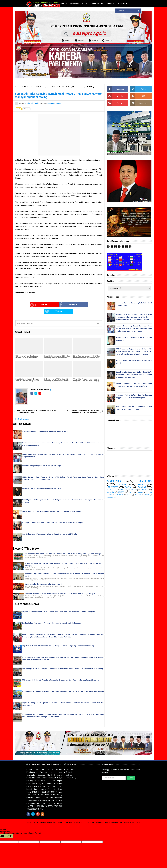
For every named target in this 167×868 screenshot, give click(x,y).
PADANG (138, 495)
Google (25, 305)
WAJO (131, 492)
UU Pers (69, 768)
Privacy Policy (71, 771)
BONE (121, 490)
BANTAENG (26, 87)
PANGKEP (144, 490)
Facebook (54, 305)
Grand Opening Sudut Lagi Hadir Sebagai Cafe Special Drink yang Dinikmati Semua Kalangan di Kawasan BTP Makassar (134, 375)
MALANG (110, 492)
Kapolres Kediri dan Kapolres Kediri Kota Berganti (43, 577)
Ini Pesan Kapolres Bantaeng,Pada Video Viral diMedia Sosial (45, 425)
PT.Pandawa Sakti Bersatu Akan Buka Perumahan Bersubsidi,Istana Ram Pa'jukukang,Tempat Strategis (63, 547)
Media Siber (136, 815)
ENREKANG (133, 490)
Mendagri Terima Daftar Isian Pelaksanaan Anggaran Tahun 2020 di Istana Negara (53, 516)
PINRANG (140, 492)
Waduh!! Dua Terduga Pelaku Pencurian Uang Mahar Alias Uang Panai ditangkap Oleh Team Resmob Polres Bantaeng (86, 374)
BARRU (141, 485)
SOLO (129, 495)
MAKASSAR (114, 481)
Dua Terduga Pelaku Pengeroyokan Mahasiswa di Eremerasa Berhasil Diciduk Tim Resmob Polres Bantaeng (62, 662)
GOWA (128, 487)
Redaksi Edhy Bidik (40, 383)
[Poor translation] (9, 829)
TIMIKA (147, 495)
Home (18, 87)
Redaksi (69, 765)
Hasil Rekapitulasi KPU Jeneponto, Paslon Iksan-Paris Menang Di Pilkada (49, 527)
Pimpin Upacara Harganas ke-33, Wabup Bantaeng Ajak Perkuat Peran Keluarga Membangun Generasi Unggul (87, 351)
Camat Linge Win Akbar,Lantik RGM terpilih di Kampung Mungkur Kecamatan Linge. (83, 405)
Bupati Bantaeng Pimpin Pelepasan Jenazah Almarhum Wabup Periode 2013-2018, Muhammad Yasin (27, 374)
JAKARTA (122, 485)
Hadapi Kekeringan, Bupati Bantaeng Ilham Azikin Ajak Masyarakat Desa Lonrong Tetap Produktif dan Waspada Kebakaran (134, 329)
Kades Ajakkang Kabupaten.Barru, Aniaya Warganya (42, 459)
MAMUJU (111, 490)
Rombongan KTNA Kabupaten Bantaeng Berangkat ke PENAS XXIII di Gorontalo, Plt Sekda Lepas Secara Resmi (63, 685)
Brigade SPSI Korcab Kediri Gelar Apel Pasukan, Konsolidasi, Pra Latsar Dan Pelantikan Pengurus (59, 605)
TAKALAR (142, 487)
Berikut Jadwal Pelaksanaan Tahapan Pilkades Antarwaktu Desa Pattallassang (51, 616)
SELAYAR (120, 495)
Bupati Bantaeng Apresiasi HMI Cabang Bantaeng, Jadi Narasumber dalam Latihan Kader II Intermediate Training (57, 351)
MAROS (121, 492)
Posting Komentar (22, 412)
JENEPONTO (113, 487)
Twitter (82, 305)
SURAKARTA (111, 497)
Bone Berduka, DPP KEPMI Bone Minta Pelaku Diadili (42, 482)
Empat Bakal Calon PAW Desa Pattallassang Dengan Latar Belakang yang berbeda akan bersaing (58, 639)
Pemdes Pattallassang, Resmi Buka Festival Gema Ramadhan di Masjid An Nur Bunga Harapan (60, 587)
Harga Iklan (70, 763)
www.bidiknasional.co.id (114, 815)
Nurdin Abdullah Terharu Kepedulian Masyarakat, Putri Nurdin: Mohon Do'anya (52, 504)
